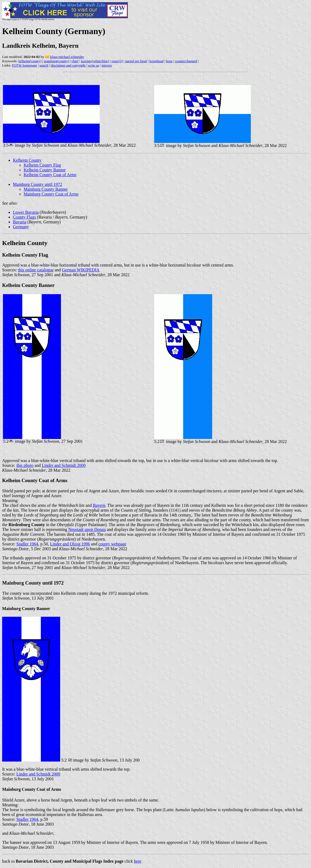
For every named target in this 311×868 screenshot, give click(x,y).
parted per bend (136, 61)
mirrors (107, 65)
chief (75, 61)
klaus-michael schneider (67, 57)
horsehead (156, 61)
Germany (21, 227)
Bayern (99, 505)
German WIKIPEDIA (81, 270)
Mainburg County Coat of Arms (51, 194)
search (44, 65)
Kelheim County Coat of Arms (50, 175)
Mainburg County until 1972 (37, 184)
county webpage (112, 544)
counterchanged (186, 61)
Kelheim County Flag (42, 165)
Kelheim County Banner (45, 170)
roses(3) (117, 61)
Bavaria (20, 222)
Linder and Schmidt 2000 (64, 465)
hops (169, 61)
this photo (25, 465)
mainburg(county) (56, 61)
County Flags (24, 217)
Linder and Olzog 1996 (70, 544)
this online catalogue (36, 270)
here (138, 861)
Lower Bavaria (26, 212)
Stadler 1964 (27, 544)
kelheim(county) (30, 61)
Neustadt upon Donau (87, 529)
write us (94, 65)
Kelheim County (27, 160)
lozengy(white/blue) (95, 61)
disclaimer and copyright (68, 65)
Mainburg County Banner (46, 189)
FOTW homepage (24, 65)
